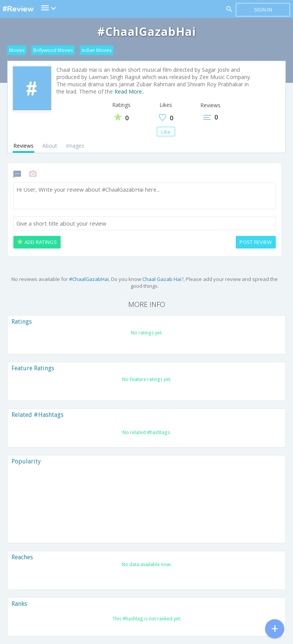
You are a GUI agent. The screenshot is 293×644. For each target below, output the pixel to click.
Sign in (263, 10)
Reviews (23, 146)
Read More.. (129, 91)
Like (166, 132)
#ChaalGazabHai (89, 279)
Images (75, 146)
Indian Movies (97, 50)
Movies (17, 50)
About (50, 146)
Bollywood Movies (53, 50)
